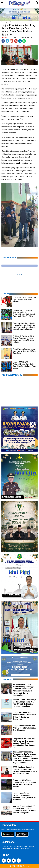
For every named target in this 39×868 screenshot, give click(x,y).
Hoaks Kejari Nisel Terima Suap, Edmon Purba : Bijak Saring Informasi (24, 299)
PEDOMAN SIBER (16, 846)
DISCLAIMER (29, 846)
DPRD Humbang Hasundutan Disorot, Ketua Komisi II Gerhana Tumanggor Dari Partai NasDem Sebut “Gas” (25, 770)
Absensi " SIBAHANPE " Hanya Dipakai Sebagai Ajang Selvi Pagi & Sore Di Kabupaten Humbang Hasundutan (24, 703)
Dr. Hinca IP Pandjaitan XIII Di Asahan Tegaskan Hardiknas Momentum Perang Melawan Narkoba (24, 339)
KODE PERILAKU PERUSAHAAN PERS (15, 849)
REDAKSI (5, 846)
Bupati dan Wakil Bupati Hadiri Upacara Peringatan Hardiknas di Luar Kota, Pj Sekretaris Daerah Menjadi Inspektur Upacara (25, 326)
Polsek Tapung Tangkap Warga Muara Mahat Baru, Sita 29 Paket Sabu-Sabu (25, 351)
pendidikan (10, 22)
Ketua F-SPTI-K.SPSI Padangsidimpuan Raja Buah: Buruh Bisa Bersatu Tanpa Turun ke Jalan (24, 365)
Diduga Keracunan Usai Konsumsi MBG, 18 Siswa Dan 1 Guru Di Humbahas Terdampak (25, 716)
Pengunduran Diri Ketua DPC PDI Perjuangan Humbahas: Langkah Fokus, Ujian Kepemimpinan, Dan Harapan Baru (24, 743)
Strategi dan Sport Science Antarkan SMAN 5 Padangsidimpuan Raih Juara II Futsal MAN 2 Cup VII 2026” (24, 313)
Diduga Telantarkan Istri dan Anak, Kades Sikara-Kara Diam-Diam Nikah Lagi (25, 728)
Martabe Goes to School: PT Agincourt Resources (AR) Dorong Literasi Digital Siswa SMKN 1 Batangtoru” (24, 809)
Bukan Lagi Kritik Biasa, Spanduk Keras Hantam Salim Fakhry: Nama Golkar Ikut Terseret (24, 783)
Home (3, 22)
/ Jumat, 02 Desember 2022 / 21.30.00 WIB (20, 38)
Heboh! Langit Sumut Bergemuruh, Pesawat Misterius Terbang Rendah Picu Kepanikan (25, 796)
